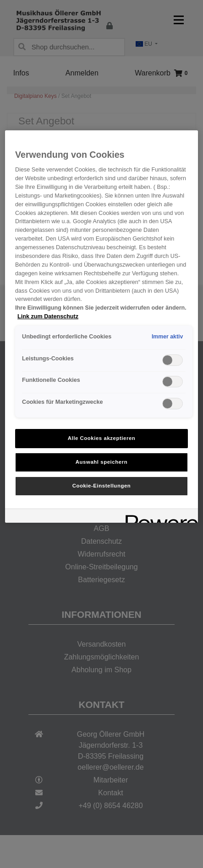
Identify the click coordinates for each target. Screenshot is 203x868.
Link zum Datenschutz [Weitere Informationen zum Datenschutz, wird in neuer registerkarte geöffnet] (48, 316)
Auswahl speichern (101, 462)
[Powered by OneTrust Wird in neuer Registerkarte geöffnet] (159, 517)
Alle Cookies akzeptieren (102, 438)
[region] (101, 327)
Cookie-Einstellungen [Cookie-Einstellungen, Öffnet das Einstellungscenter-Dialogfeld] (102, 486)
